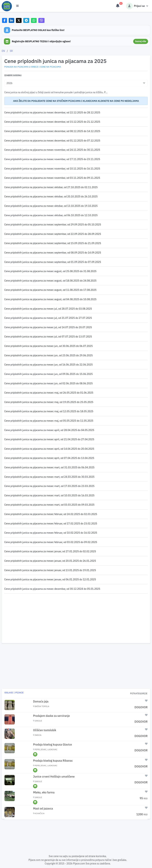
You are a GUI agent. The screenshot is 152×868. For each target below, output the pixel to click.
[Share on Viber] (41, 20)
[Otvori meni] (17, 6)
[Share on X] (19, 20)
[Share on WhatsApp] (34, 20)
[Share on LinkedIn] (12, 20)
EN (3, 51)
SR (11, 51)
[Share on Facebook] (5, 20)
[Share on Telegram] (26, 20)
